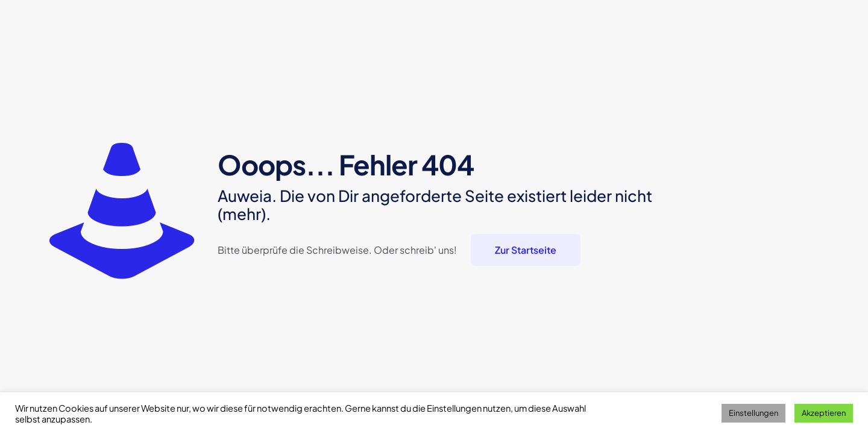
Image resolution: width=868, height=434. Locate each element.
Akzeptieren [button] (824, 413)
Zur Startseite (526, 250)
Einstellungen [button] (753, 413)
